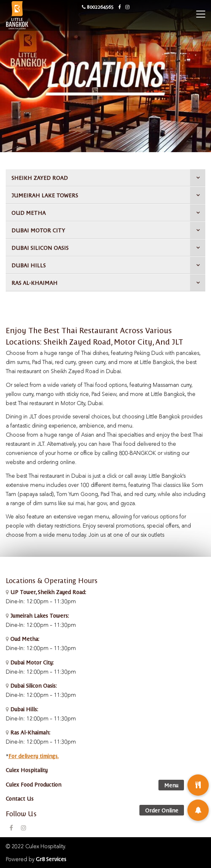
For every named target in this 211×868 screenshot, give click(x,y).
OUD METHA (29, 213)
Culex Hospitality (27, 770)
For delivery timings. (34, 756)
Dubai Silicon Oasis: (33, 685)
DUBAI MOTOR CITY (38, 230)
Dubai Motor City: (31, 662)
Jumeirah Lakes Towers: (39, 615)
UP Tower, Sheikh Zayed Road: (48, 592)
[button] (198, 810)
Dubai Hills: (23, 709)
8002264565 (98, 7)
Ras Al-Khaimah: (30, 732)
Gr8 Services (51, 859)
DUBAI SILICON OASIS (40, 248)
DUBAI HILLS (29, 265)
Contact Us (20, 798)
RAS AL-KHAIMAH (34, 283)
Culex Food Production (34, 784)
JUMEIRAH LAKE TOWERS (45, 195)
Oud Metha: (24, 639)
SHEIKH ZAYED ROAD (40, 178)
